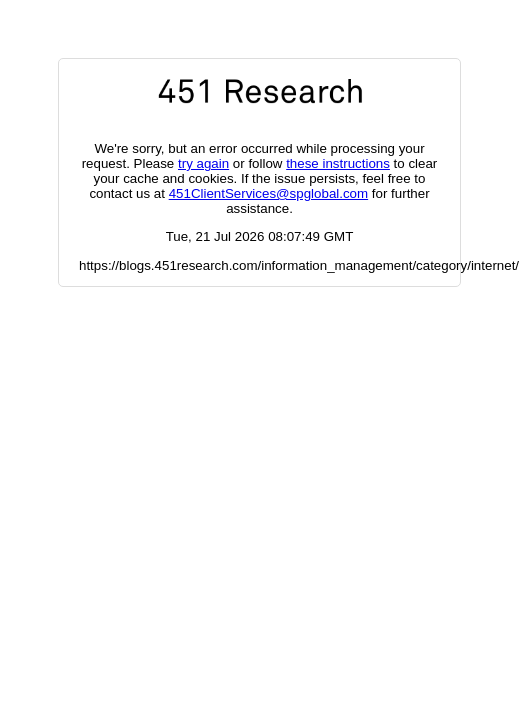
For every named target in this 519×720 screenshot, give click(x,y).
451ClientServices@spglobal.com (268, 193)
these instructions (338, 163)
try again (203, 163)
